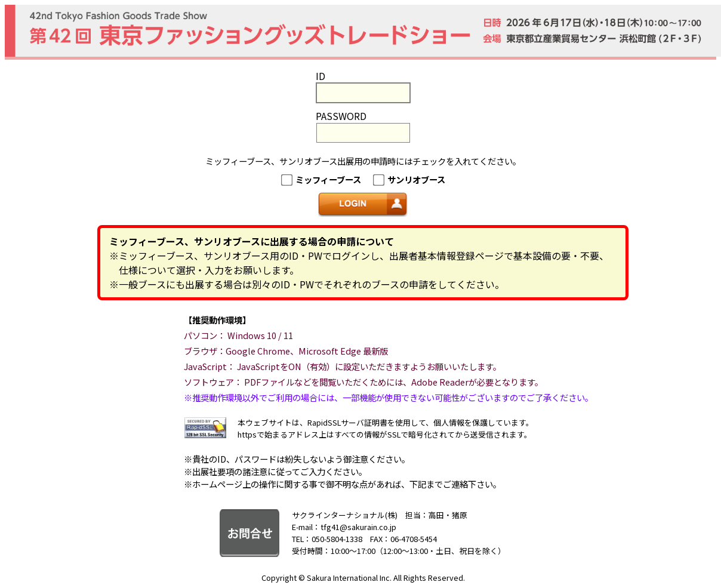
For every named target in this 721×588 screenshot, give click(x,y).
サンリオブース (416, 179)
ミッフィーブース (328, 179)
